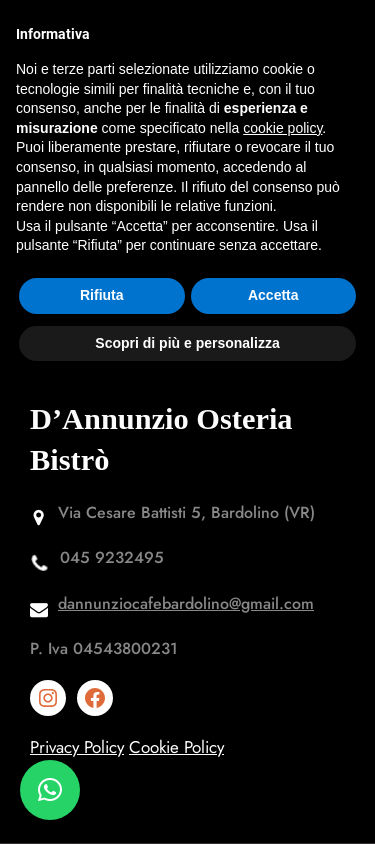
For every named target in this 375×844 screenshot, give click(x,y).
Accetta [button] (273, 295)
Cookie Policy (176, 747)
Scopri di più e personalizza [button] (187, 343)
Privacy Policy (77, 747)
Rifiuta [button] (102, 295)
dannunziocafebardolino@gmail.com (186, 603)
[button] (50, 790)
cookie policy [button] (282, 128)
